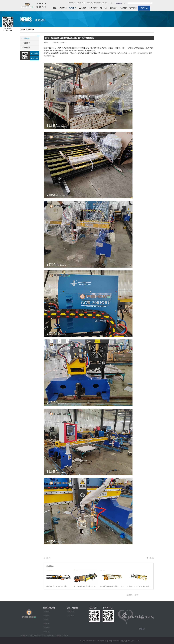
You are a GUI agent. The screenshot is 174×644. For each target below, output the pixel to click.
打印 (136, 595)
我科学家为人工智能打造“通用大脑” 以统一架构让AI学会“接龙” (58, 586)
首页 (55, 8)
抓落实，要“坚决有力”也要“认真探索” (139, 586)
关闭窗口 (130, 595)
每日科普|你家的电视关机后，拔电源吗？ (112, 586)
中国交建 (65, 636)
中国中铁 (50, 636)
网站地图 (124, 641)
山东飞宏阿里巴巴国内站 (38, 636)
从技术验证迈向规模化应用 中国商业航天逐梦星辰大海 (85, 586)
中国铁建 (58, 636)
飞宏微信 (36, 53)
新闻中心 (29, 29)
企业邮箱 (36, 58)
